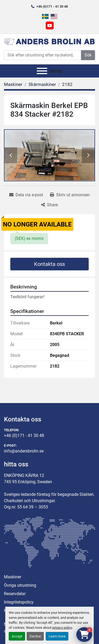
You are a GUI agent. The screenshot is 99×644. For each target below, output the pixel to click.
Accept (17, 636)
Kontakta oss (49, 264)
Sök (88, 55)
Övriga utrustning (20, 585)
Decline (35, 636)
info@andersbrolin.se (24, 451)
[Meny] (42, 71)
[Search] (43, 55)
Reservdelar (15, 594)
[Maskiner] (13, 84)
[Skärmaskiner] (42, 84)
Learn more (57, 636)
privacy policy (62, 628)
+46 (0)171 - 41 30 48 (52, 7)
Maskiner (13, 577)
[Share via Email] (26, 195)
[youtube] (50, 25)
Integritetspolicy (19, 602)
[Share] (49, 205)
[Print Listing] (70, 195)
